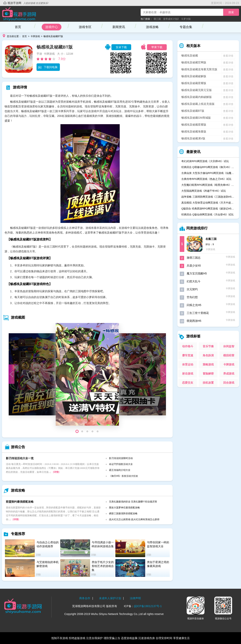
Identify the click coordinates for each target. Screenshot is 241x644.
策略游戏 (208, 364)
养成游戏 (229, 374)
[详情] (56, 472)
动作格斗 (188, 346)
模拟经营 (229, 355)
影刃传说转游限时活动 (121, 458)
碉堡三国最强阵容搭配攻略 (123, 514)
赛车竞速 (188, 355)
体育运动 (188, 364)
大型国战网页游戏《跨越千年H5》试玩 (204, 191)
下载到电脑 (48, 67)
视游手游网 (14, 3)
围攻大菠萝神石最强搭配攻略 (124, 508)
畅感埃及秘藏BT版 (53, 36)
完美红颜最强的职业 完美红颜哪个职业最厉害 (133, 502)
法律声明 (135, 598)
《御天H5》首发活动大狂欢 (124, 476)
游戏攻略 (152, 27)
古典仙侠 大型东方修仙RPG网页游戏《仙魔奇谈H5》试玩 (208, 173)
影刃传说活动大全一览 (20, 458)
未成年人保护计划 (110, 598)
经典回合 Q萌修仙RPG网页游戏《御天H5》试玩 (208, 167)
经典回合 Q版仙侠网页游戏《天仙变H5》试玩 (207, 215)
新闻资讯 (119, 27)
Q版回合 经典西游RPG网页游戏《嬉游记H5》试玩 (208, 209)
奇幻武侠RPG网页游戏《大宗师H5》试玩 (205, 161)
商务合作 (85, 598)
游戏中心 (52, 27)
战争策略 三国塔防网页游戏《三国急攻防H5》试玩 (208, 197)
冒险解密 (208, 374)
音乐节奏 (208, 346)
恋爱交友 (188, 383)
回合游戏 (229, 383)
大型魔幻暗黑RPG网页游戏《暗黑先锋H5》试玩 (208, 185)
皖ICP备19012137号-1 (148, 606)
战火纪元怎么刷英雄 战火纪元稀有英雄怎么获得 (134, 519)
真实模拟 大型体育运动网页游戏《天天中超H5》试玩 (208, 203)
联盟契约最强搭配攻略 (20, 502)
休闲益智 (229, 346)
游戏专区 (85, 27)
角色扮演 (208, 355)
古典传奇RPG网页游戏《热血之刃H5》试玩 (206, 179)
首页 (18, 27)
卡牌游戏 (35, 36)
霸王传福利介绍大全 (120, 470)
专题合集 (186, 27)
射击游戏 (188, 374)
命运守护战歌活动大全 (121, 464)
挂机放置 (208, 383)
